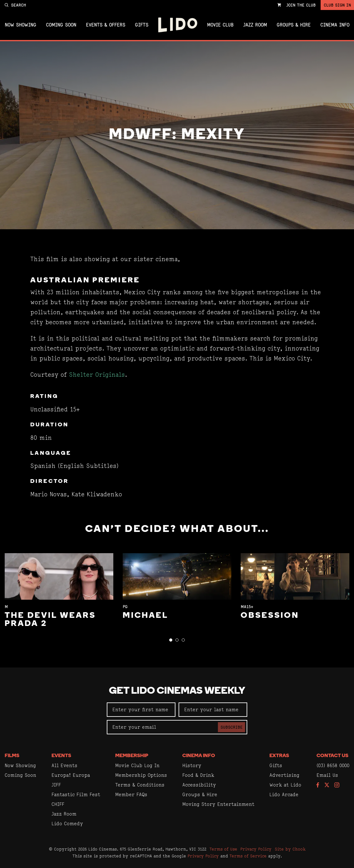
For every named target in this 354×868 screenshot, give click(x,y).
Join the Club (301, 5)
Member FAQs (131, 794)
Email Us (327, 775)
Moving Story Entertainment (218, 804)
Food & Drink (198, 775)
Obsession (270, 616)
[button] (171, 640)
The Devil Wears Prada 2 (50, 620)
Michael (145, 616)
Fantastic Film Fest (76, 794)
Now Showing (20, 25)
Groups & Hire (294, 25)
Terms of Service (248, 856)
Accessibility (199, 785)
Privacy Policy (256, 849)
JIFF (56, 785)
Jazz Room (255, 25)
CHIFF (58, 804)
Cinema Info (335, 25)
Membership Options (141, 775)
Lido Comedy (67, 823)
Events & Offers (106, 25)
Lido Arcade (284, 794)
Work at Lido (285, 785)
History (192, 765)
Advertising (284, 775)
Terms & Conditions (140, 785)
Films (12, 756)
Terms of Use (223, 849)
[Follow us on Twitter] (327, 785)
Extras (279, 756)
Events (61, 756)
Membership (132, 756)
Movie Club (220, 25)
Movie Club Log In (137, 765)
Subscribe (231, 727)
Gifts (142, 25)
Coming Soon (61, 25)
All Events (64, 765)
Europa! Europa (71, 775)
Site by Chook (290, 849)
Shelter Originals (97, 375)
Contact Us (332, 756)
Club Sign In (337, 5)
